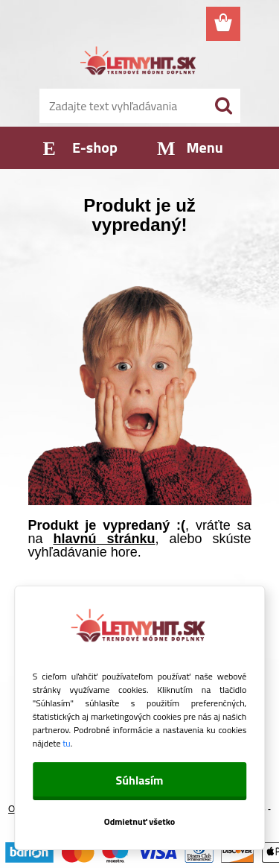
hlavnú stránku (105, 539)
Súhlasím (139, 780)
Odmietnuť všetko (140, 821)
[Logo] (139, 63)
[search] (223, 106)
